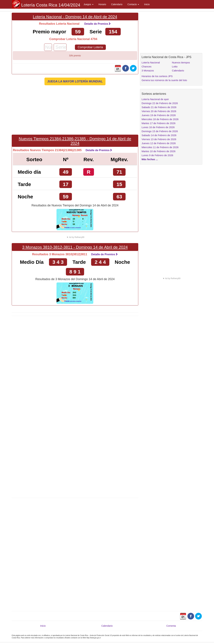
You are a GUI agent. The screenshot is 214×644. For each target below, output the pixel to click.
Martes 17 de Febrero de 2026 (159, 123)
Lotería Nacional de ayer (155, 99)
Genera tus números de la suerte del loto (164, 80)
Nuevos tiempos (181, 62)
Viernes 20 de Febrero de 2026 (159, 111)
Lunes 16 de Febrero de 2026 (158, 127)
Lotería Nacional (151, 62)
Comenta (171, 626)
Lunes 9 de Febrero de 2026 (157, 155)
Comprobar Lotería (90, 47)
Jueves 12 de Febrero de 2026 (159, 143)
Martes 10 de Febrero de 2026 (159, 151)
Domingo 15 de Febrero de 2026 (160, 131)
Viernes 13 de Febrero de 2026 (159, 139)
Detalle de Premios (98, 24)
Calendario (117, 4)
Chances (147, 66)
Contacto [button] (133, 4)
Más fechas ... (150, 159)
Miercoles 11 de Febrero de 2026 (160, 147)
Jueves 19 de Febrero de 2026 (159, 115)
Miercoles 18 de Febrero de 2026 (160, 119)
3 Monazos (148, 70)
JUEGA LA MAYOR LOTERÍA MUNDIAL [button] (75, 81)
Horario (102, 4)
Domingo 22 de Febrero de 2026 (160, 103)
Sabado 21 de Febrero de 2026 (159, 107)
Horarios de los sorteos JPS (157, 76)
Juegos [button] (89, 4)
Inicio (147, 4)
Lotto (175, 66)
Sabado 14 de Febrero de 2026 (159, 135)
